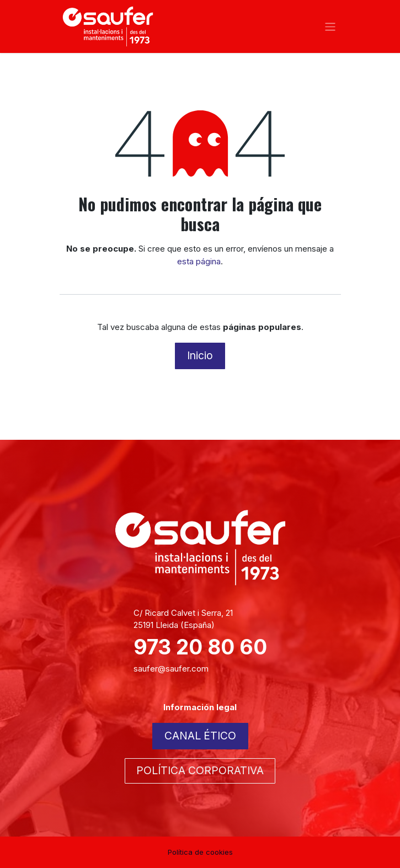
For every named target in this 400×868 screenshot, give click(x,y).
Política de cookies (200, 852)
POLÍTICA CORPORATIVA (200, 770)
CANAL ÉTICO (200, 736)
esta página (199, 261)
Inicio (200, 355)
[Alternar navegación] (330, 26)
